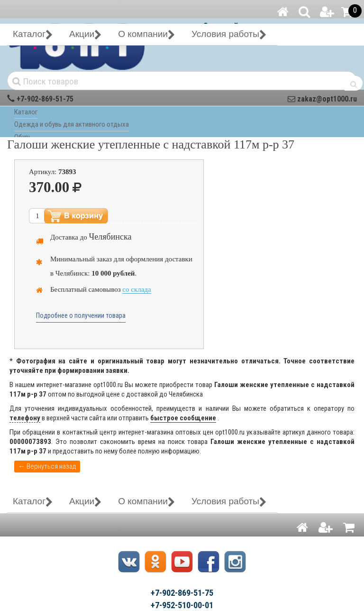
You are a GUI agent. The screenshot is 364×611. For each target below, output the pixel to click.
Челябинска (110, 237)
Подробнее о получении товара (81, 315)
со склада (136, 289)
